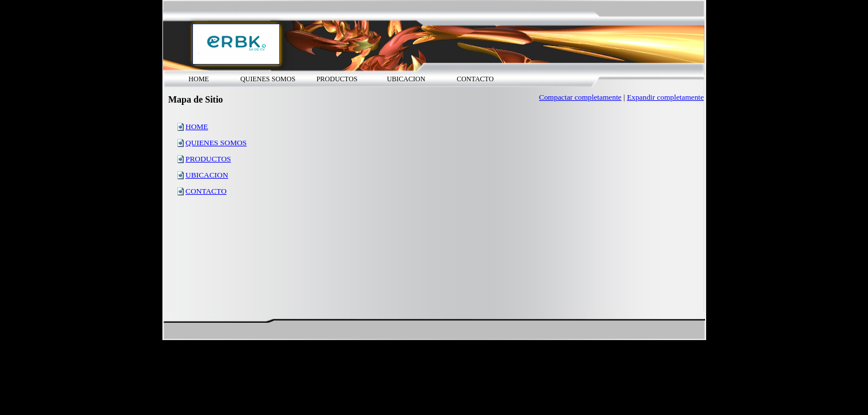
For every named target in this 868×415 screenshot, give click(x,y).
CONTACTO (206, 191)
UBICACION (207, 175)
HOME (197, 127)
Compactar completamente (580, 97)
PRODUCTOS (208, 159)
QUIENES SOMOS (216, 143)
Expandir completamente (665, 97)
